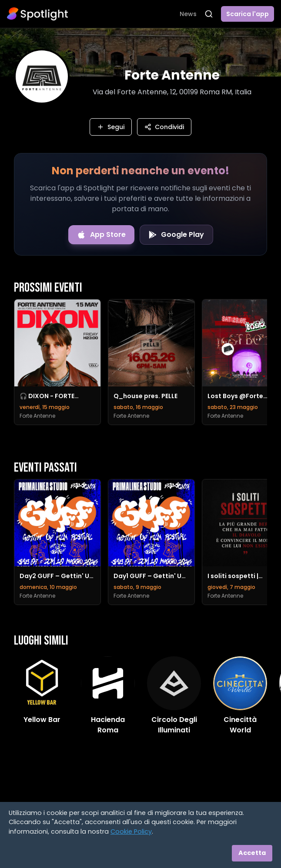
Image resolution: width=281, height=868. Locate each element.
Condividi (164, 127)
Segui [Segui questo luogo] (111, 127)
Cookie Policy (131, 831)
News (188, 14)
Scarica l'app (248, 14)
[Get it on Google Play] (176, 235)
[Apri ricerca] (209, 14)
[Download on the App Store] (101, 235)
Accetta (252, 853)
